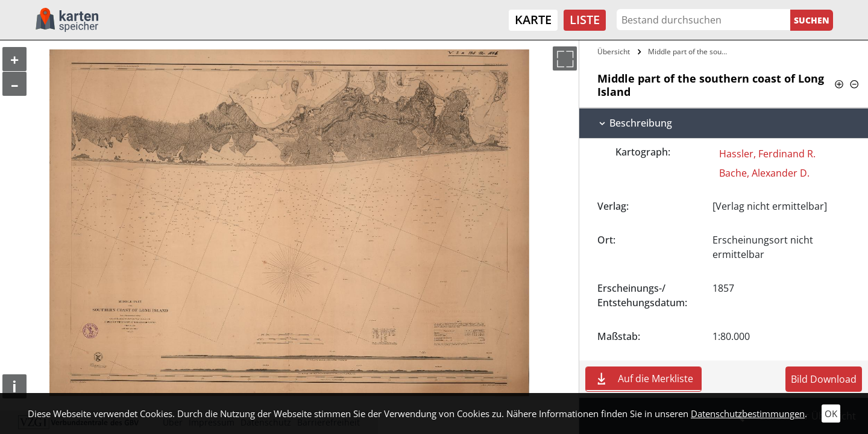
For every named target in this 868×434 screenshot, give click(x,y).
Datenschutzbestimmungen (748, 414)
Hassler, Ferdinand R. (767, 154)
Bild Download (824, 379)
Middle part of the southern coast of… (689, 52)
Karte (533, 20)
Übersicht (614, 52)
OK (831, 414)
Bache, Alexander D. (764, 173)
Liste (585, 20)
